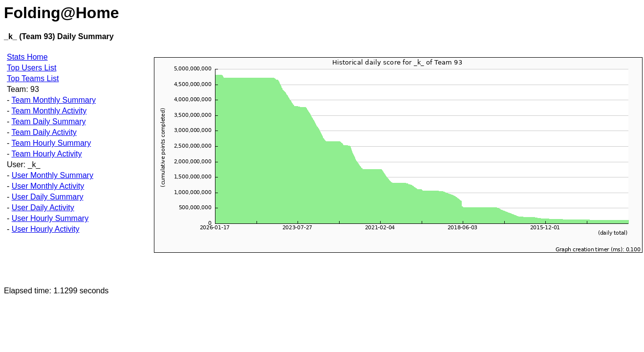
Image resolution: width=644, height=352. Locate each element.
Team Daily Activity (44, 132)
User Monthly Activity (48, 186)
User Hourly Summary (50, 218)
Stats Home (27, 57)
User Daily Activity (43, 208)
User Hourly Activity (46, 229)
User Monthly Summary (53, 175)
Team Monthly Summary (54, 100)
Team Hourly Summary (51, 143)
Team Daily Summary (48, 121)
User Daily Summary (48, 197)
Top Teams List (33, 78)
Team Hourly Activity (46, 154)
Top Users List (32, 68)
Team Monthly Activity (49, 111)
